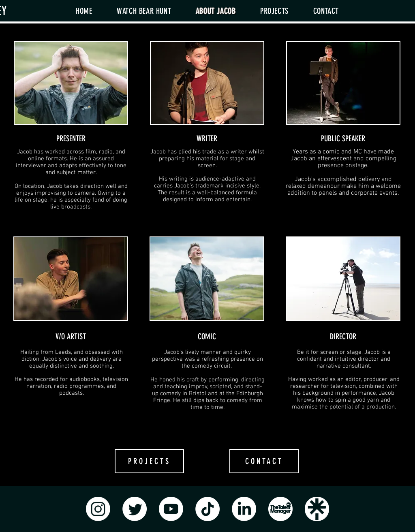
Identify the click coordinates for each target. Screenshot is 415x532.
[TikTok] (207, 509)
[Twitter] (135, 509)
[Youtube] (171, 509)
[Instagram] (98, 509)
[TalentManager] (280, 509)
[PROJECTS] (149, 461)
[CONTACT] (264, 461)
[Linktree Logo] (317, 509)
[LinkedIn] (244, 509)
